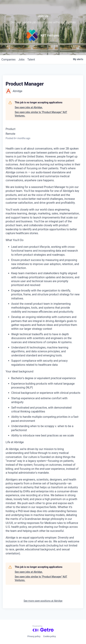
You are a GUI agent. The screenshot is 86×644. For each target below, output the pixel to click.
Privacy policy (34, 636)
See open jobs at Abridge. (29, 107)
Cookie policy (50, 636)
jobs (21, 60)
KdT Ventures (50, 35)
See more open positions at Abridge (43, 601)
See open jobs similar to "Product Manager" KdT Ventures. (41, 114)
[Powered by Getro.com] (43, 628)
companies (8, 60)
